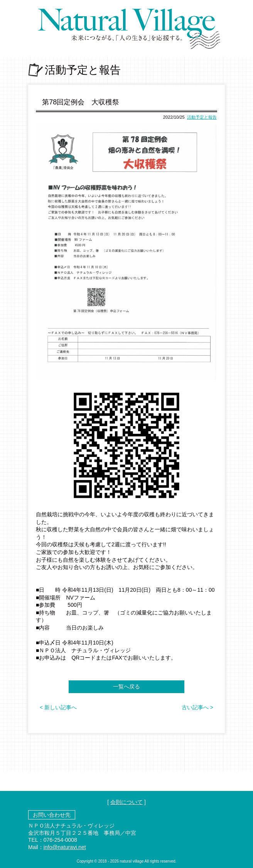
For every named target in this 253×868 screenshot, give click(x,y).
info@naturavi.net (65, 847)
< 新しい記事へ (58, 707)
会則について (126, 802)
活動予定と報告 (202, 117)
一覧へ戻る (126, 687)
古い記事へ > (197, 707)
